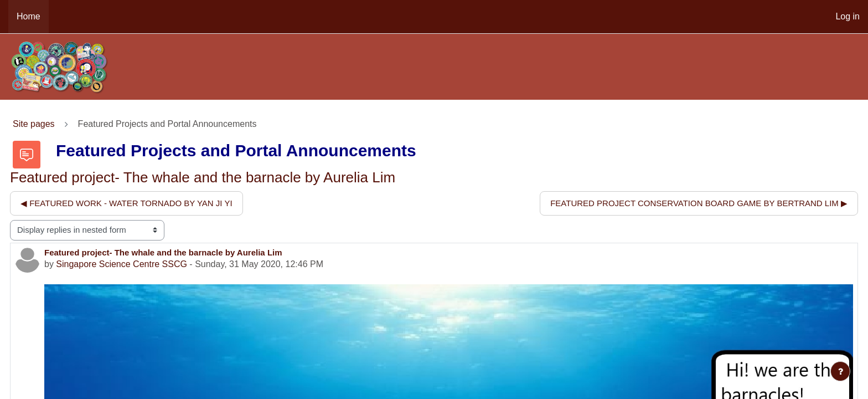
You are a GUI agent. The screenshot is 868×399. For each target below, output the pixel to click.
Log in (848, 16)
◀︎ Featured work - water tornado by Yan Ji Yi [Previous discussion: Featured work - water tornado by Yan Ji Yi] (126, 203)
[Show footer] (840, 371)
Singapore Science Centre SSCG (122, 264)
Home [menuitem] (29, 16)
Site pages (34, 124)
